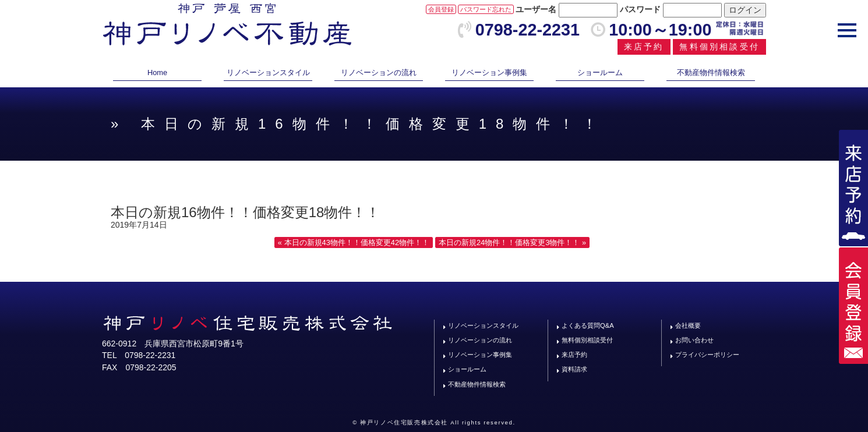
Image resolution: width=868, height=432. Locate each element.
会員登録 (441, 9)
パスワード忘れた (486, 9)
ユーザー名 (536, 9)
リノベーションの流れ (379, 72)
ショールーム (600, 72)
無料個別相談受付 (719, 47)
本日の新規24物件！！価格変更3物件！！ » (512, 242)
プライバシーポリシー (707, 355)
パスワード (640, 9)
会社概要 (688, 325)
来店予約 (644, 47)
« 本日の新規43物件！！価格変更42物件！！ (354, 242)
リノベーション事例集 (489, 72)
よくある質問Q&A (588, 325)
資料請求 (574, 369)
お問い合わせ (694, 340)
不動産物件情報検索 (711, 72)
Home (157, 72)
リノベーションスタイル (268, 72)
